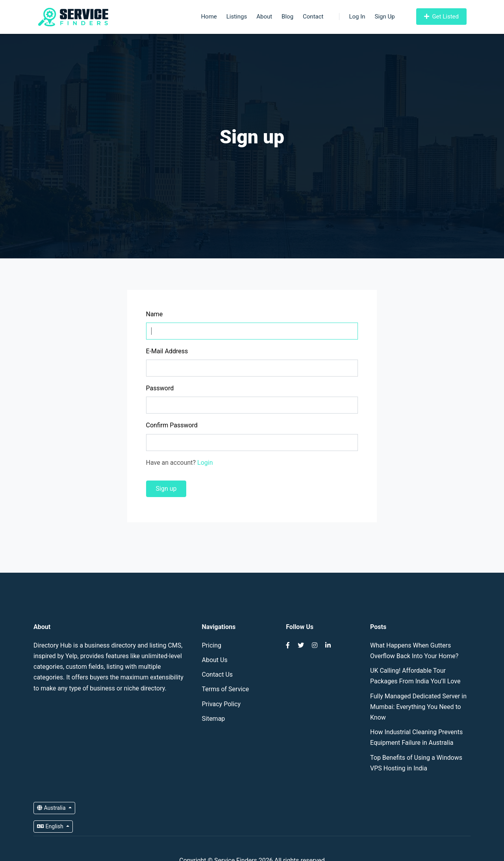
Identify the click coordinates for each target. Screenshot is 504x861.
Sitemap (214, 719)
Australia (52, 808)
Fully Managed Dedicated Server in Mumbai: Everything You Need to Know (418, 707)
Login (205, 463)
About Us (215, 660)
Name (155, 314)
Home (209, 17)
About (264, 17)
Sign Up (385, 17)
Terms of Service (226, 689)
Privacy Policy (221, 704)
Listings (237, 17)
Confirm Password (172, 425)
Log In (352, 17)
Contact (313, 17)
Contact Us (218, 675)
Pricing (212, 645)
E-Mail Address (167, 351)
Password (160, 388)
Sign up (166, 489)
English (51, 826)
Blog (287, 17)
